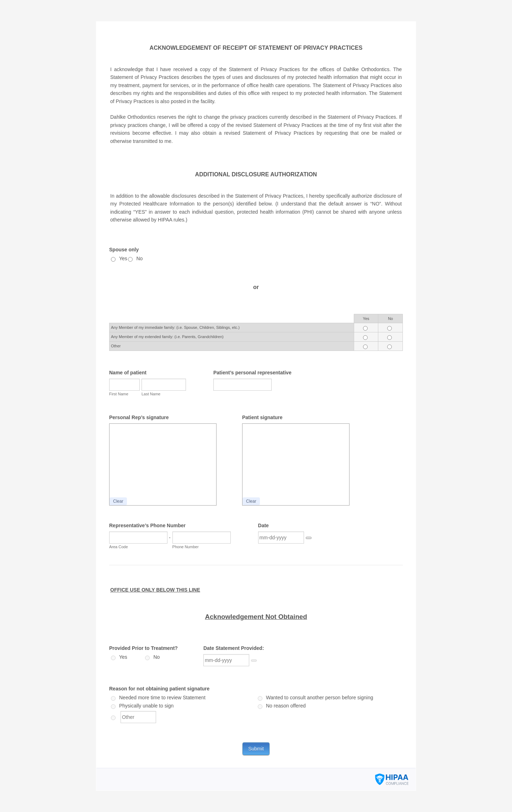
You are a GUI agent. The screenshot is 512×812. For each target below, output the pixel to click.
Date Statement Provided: (234, 648)
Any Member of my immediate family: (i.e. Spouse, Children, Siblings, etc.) (175, 327)
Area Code (119, 547)
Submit (256, 749)
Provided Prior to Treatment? (143, 648)
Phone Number (186, 547)
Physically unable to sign (146, 706)
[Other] (113, 718)
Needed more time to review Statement (162, 698)
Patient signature (262, 417)
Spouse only (124, 250)
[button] (309, 538)
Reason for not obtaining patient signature (159, 689)
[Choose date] (254, 661)
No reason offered (286, 706)
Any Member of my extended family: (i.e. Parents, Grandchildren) (167, 337)
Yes (123, 258)
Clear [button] (118, 501)
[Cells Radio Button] (365, 328)
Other (116, 346)
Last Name (151, 394)
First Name (119, 394)
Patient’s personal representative (252, 373)
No (139, 258)
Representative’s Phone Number (147, 525)
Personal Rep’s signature (139, 417)
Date (263, 525)
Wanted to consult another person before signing (319, 698)
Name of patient (128, 373)
